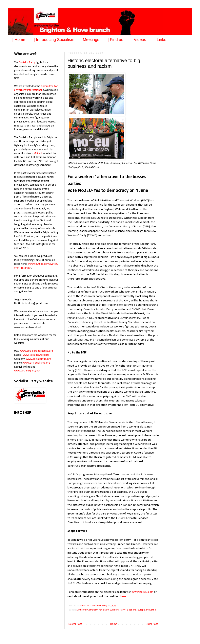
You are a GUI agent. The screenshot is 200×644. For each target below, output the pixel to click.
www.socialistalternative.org (37, 351)
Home (114, 624)
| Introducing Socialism (54, 40)
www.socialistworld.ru (36, 355)
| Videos (139, 40)
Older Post (152, 624)
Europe (141, 610)
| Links (160, 40)
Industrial (151, 610)
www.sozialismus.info (39, 359)
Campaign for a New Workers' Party (106, 610)
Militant (38, 153)
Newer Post (75, 624)
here (123, 596)
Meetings (91, 40)
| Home (19, 40)
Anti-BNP (82, 610)
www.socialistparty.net (27, 371)
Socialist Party (27, 62)
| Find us (115, 40)
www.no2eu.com (143, 592)
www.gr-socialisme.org (37, 363)
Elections (132, 610)
